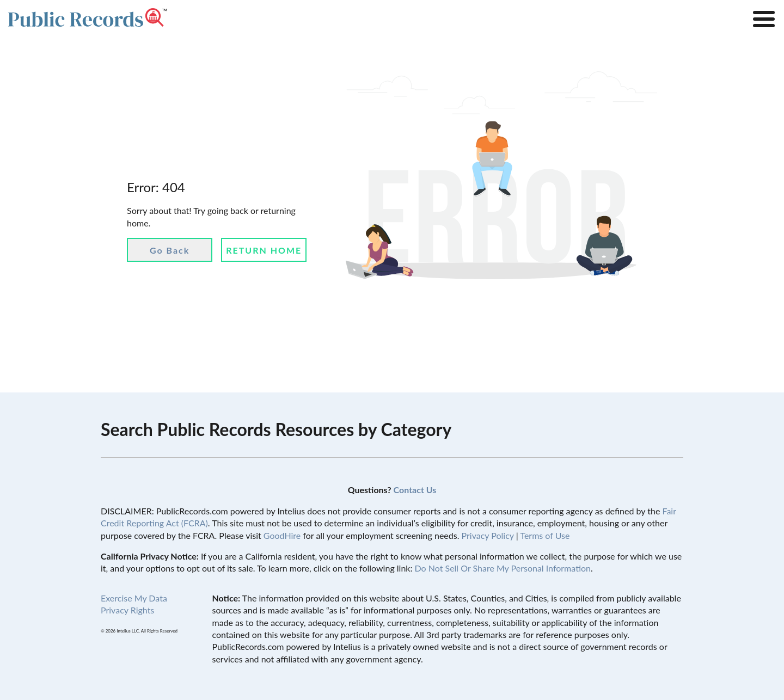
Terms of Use (545, 535)
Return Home (264, 250)
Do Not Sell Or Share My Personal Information (503, 568)
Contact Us (415, 490)
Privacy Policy (488, 535)
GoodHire (282, 535)
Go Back (170, 250)
